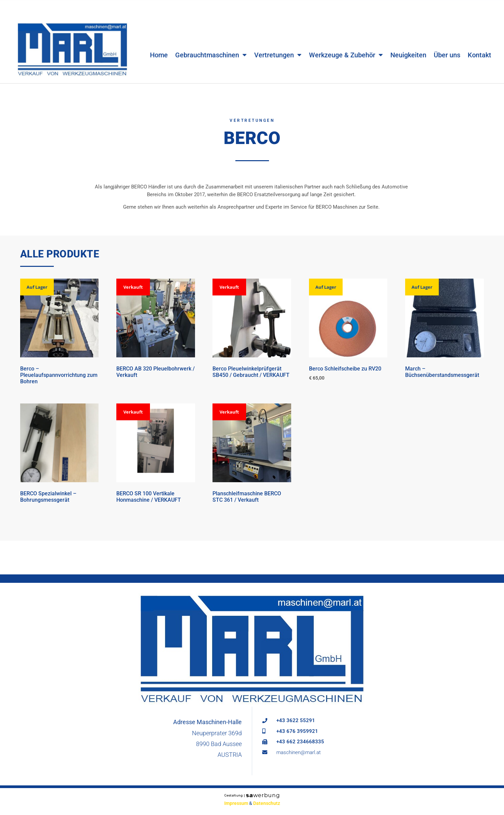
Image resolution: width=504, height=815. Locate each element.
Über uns (447, 46)
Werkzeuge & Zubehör (346, 46)
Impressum (236, 803)
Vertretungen (278, 46)
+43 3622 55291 (296, 720)
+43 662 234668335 (300, 742)
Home (159, 46)
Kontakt (479, 46)
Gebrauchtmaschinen (211, 46)
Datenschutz (267, 803)
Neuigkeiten (408, 46)
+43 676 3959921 (297, 731)
